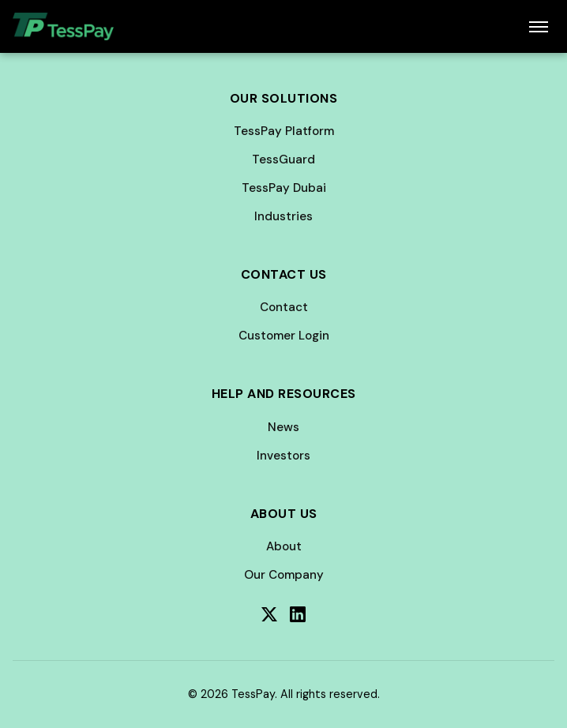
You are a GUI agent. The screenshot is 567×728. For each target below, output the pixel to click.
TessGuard (283, 159)
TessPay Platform (284, 131)
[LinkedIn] (298, 614)
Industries (283, 216)
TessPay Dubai (284, 188)
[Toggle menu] (539, 27)
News (283, 427)
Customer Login (284, 336)
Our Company (284, 575)
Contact (284, 307)
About (284, 546)
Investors (283, 456)
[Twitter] (269, 614)
